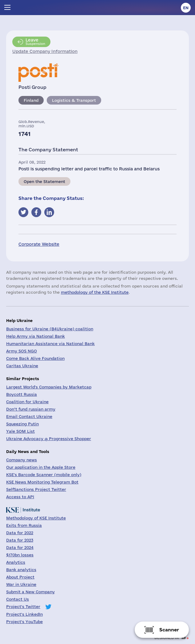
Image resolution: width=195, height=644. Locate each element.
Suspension (35, 42)
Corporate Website (39, 244)
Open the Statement (44, 181)
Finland (31, 100)
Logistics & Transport (74, 100)
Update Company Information (45, 51)
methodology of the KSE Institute (95, 292)
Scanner (169, 630)
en (186, 8)
